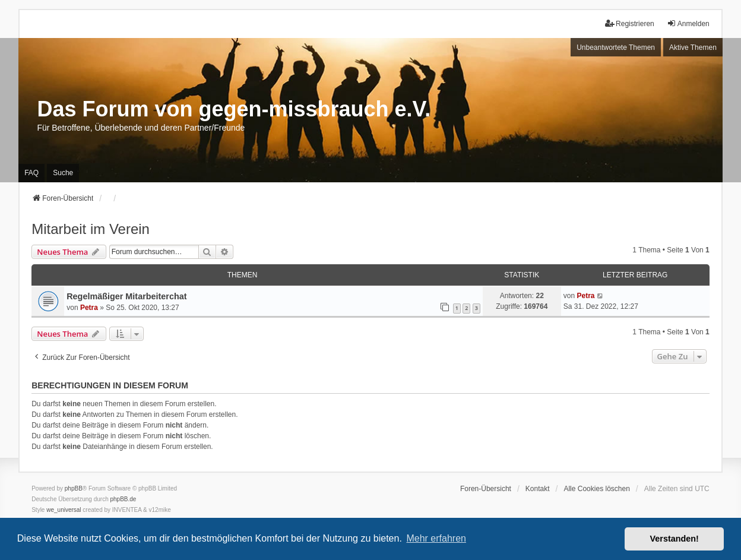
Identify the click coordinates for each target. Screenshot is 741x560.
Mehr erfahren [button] (436, 538)
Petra (89, 308)
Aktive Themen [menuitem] (693, 48)
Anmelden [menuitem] (688, 23)
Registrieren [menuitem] (630, 23)
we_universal (64, 510)
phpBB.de (123, 499)
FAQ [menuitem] (31, 173)
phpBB (74, 488)
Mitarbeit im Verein (91, 229)
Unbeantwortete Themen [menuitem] (616, 48)
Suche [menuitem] (63, 173)
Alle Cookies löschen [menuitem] (596, 489)
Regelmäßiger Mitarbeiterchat (126, 296)
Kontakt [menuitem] (538, 489)
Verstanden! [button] (674, 539)
